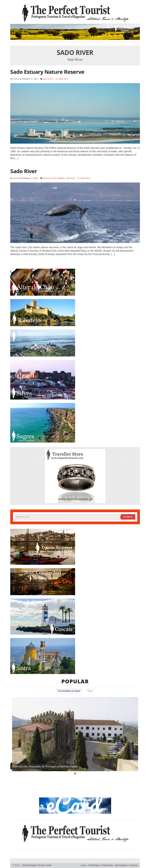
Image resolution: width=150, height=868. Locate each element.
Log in (84, 865)
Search (128, 517)
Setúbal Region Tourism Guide (36, 865)
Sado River (64, 79)
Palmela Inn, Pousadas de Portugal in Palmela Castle (45, 766)
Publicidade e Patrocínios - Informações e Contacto (113, 865)
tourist (16, 79)
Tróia (90, 691)
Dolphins (61, 178)
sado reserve (48, 79)
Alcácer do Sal (49, 178)
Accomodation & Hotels (69, 691)
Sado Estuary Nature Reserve (47, 72)
